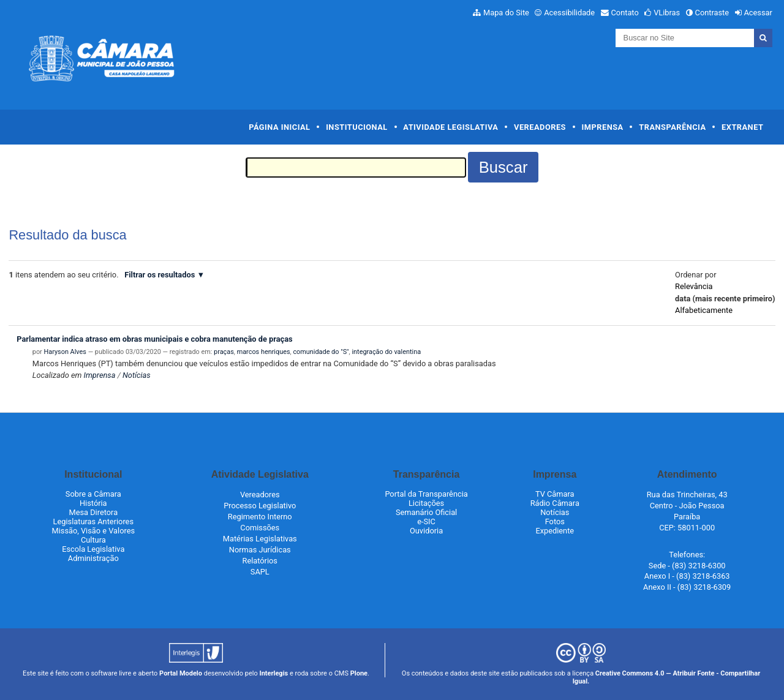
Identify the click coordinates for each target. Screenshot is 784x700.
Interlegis (273, 673)
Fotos (555, 521)
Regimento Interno (260, 517)
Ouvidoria (426, 531)
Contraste (712, 13)
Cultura (93, 540)
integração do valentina (386, 352)
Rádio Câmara (555, 503)
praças (224, 352)
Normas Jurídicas (260, 550)
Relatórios (260, 561)
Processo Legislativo (260, 506)
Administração (93, 558)
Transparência (672, 127)
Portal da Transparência (426, 494)
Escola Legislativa (93, 549)
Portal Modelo (181, 673)
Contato (625, 13)
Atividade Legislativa (450, 127)
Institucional (357, 127)
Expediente (555, 531)
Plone (359, 673)
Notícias (137, 375)
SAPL (260, 572)
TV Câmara (555, 494)
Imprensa (603, 127)
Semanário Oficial (426, 512)
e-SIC (426, 521)
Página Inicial (279, 127)
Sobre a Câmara (93, 494)
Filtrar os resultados (160, 275)
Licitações (426, 503)
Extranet (742, 127)
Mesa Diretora (93, 512)
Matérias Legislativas (260, 539)
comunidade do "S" (321, 352)
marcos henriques (264, 352)
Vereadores (540, 127)
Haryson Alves (65, 352)
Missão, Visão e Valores (94, 531)
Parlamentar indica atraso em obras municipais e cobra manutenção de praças (154, 339)
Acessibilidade (569, 13)
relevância (694, 286)
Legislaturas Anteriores (93, 521)
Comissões (260, 528)
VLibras (667, 13)
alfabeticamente (704, 310)
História (93, 503)
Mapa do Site (506, 13)
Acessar (758, 13)
